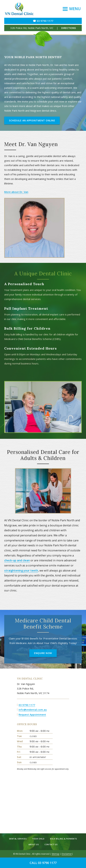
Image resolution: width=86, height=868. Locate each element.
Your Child (38, 839)
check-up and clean (17, 560)
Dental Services (18, 839)
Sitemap (56, 854)
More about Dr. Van (16, 192)
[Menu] (72, 9)
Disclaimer (67, 854)
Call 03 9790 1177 (43, 863)
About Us (34, 844)
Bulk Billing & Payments (64, 839)
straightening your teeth (21, 570)
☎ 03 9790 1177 (43, 21)
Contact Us (51, 844)
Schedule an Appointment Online (32, 120)
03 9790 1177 (27, 705)
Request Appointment (32, 715)
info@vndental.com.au (33, 710)
